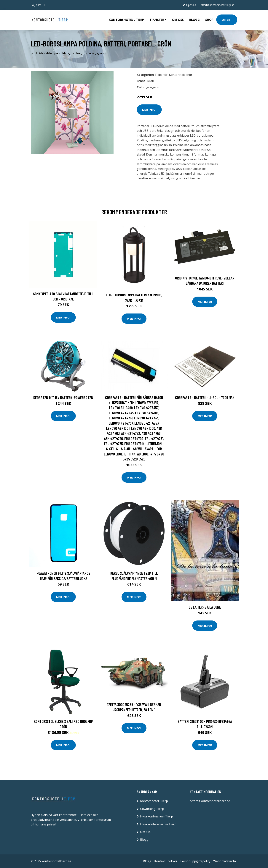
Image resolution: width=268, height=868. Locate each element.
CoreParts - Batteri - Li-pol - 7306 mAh (205, 397)
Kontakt (160, 861)
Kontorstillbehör (181, 75)
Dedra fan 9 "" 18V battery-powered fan (63, 397)
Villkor (173, 861)
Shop (209, 20)
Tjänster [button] (157, 20)
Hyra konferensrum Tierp (158, 824)
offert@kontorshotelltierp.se (217, 5)
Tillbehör (161, 75)
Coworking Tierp (152, 809)
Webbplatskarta (225, 861)
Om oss (178, 20)
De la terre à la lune (205, 607)
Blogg (194, 20)
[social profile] (44, 5)
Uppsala (191, 5)
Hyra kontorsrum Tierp (157, 816)
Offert (227, 20)
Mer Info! (149, 110)
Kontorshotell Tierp (126, 20)
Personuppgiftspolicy (195, 861)
